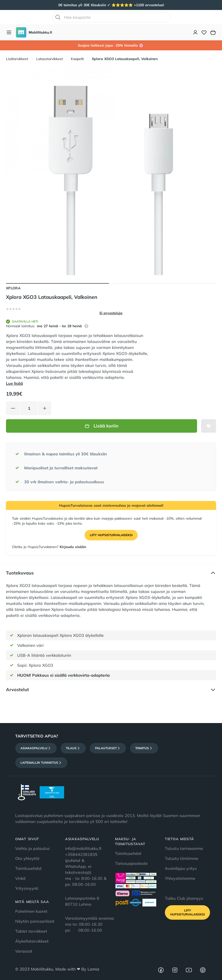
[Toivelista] (204, 32)
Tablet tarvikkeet (31, 931)
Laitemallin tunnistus (41, 763)
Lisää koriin (102, 426)
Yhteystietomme (180, 878)
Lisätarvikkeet (17, 59)
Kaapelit (77, 59)
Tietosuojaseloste (131, 863)
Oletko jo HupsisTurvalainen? (49, 547)
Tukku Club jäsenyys (184, 898)
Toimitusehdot (28, 868)
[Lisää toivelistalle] (209, 426)
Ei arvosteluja (111, 313)
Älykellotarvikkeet (32, 941)
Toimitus (144, 748)
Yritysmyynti (27, 888)
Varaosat (24, 951)
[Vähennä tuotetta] (13, 408)
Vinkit (20, 878)
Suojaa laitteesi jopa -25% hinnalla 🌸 (111, 45)
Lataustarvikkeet (50, 59)
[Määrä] (29, 408)
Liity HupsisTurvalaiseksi (111, 535)
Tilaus (73, 748)
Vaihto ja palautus (32, 848)
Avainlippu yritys (181, 868)
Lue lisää (14, 383)
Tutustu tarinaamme (184, 848)
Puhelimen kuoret (31, 911)
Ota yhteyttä (27, 858)
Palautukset (108, 748)
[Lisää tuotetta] (45, 408)
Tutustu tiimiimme (182, 858)
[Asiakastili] (196, 32)
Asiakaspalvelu (36, 748)
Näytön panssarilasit (35, 921)
